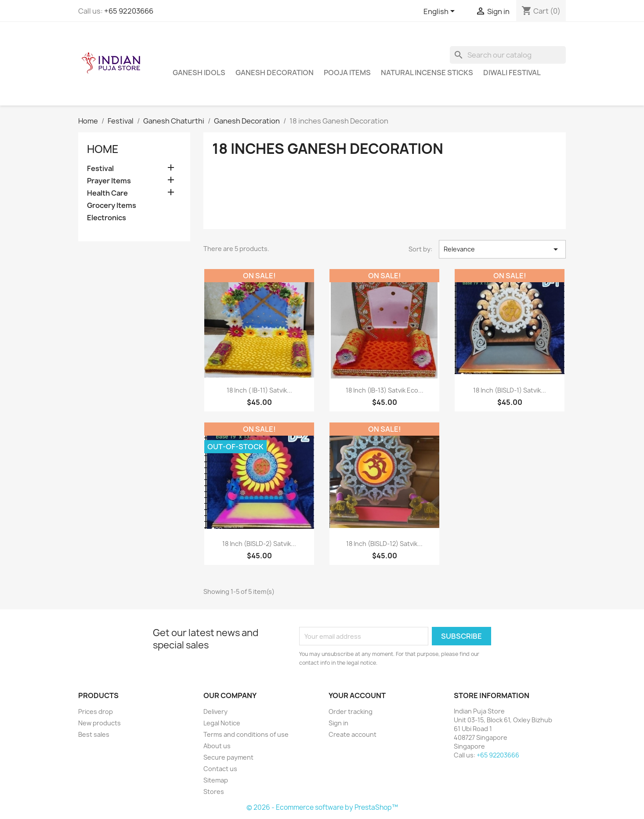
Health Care (107, 193)
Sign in (338, 723)
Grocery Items (112, 206)
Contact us (220, 769)
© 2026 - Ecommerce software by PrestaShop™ (322, 807)
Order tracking (351, 712)
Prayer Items (109, 181)
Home (103, 149)
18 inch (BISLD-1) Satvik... (510, 390)
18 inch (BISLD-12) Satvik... (384, 544)
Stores (214, 792)
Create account (353, 734)
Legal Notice (222, 723)
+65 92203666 (129, 11)
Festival (100, 169)
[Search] (508, 55)
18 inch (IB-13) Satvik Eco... (385, 390)
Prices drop (96, 712)
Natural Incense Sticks (427, 73)
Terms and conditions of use (246, 734)
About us (217, 746)
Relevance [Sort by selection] (502, 249)
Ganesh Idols (199, 73)
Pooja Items (347, 73)
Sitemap (216, 780)
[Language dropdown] (441, 12)
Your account (357, 695)
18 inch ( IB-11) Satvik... (259, 390)
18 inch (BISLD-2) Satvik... (259, 544)
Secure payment (228, 757)
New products (99, 723)
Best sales (94, 734)
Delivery (215, 712)
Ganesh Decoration (275, 73)
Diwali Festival (512, 73)
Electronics (107, 218)
